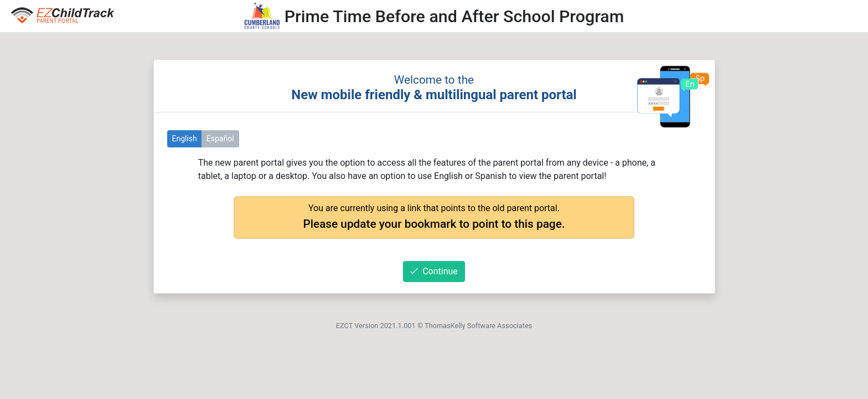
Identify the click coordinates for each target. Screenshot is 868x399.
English (185, 139)
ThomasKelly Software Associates (478, 326)
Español (220, 139)
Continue (434, 271)
